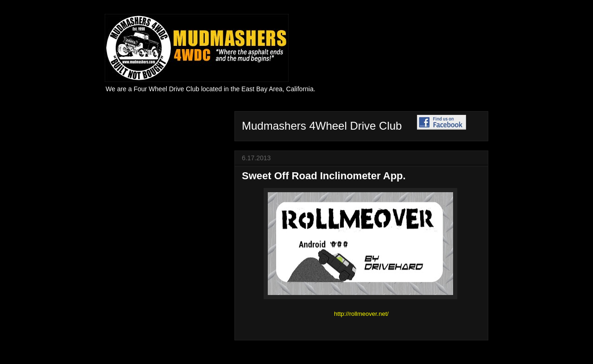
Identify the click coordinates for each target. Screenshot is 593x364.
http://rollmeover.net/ (361, 314)
